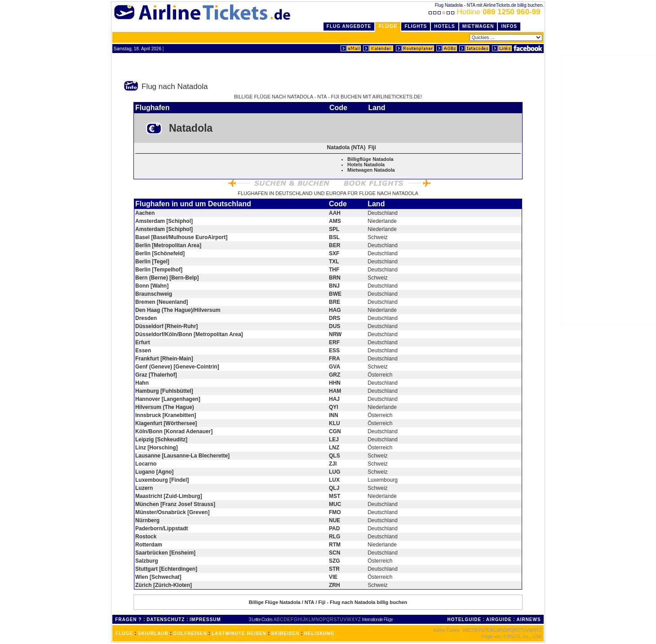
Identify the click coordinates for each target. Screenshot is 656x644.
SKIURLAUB (153, 633)
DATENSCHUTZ (166, 620)
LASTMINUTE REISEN (239, 633)
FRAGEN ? (128, 620)
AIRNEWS (528, 620)
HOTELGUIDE (465, 620)
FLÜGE (124, 633)
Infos (509, 26)
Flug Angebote (349, 26)
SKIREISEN (285, 633)
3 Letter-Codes (261, 620)
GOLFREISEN (190, 633)
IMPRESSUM (205, 620)
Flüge (388, 26)
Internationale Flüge (377, 620)
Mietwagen (478, 26)
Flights (416, 26)
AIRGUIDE (499, 620)
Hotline (485, 12)
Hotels (445, 26)
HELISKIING (319, 633)
